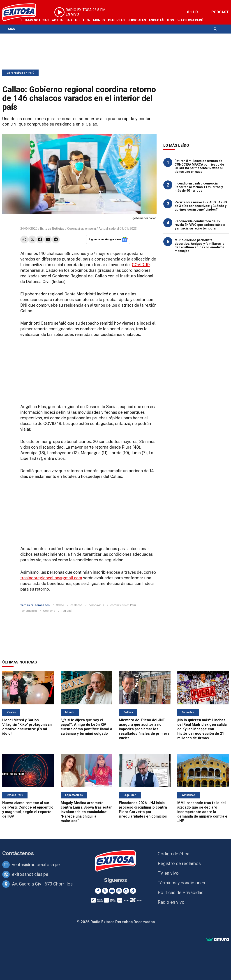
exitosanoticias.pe (30, 874)
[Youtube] (112, 891)
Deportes (116, 20)
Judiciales (137, 20)
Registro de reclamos (179, 863)
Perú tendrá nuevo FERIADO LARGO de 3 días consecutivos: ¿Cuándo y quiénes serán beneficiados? (201, 206)
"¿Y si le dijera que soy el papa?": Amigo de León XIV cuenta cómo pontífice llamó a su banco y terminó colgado (86, 727)
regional (67, 611)
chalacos (76, 605)
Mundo (99, 20)
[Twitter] (105, 891)
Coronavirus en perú (82, 229)
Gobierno (49, 611)
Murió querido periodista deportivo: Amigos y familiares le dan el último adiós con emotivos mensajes (200, 245)
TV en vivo (168, 873)
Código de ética (173, 854)
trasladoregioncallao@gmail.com (51, 578)
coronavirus (96, 605)
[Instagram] (119, 891)
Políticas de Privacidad (181, 892)
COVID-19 (141, 265)
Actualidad (62, 20)
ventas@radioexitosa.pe (36, 865)
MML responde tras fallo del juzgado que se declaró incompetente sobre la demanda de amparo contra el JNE (203, 812)
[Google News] (126, 891)
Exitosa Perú (192, 20)
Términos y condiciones (181, 883)
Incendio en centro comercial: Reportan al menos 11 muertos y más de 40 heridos (199, 187)
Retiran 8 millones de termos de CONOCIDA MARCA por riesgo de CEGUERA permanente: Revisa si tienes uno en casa (199, 166)
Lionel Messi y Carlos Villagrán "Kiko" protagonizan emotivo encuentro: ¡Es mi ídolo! (27, 727)
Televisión (28, 38)
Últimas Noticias (34, 20)
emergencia (29, 611)
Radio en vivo (171, 902)
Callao (60, 605)
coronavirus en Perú (123, 605)
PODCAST (220, 12)
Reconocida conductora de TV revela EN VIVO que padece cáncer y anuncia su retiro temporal (200, 225)
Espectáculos (162, 20)
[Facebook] (98, 891)
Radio (45, 38)
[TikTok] (133, 891)
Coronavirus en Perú (20, 73)
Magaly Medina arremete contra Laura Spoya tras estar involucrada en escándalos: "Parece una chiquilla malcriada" (86, 812)
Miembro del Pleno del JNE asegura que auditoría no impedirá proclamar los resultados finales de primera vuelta (144, 729)
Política (82, 20)
